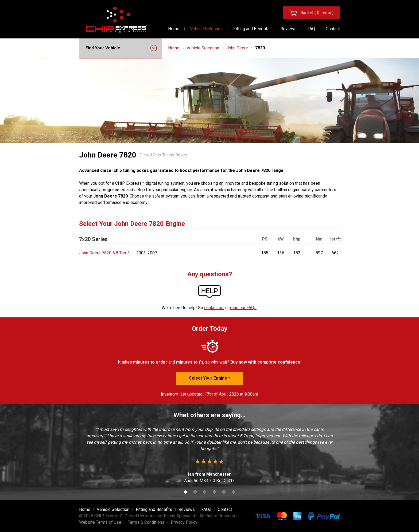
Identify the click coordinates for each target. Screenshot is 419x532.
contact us (214, 308)
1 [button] (185, 492)
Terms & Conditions (146, 522)
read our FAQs (243, 308)
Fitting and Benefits (251, 29)
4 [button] (214, 492)
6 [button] (234, 492)
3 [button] (205, 492)
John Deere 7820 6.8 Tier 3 (104, 253)
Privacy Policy (184, 522)
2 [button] (195, 492)
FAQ (311, 29)
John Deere (237, 48)
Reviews (288, 29)
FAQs (206, 509)
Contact (333, 29)
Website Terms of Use (100, 522)
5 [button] (224, 492)
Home (174, 29)
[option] (210, 455)
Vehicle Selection (206, 29)
